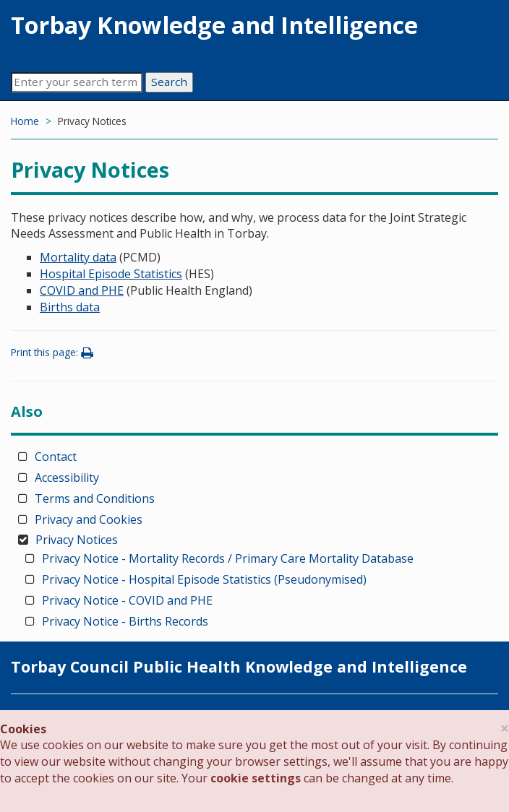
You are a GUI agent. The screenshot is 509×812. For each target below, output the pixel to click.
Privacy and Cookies (89, 519)
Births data (70, 307)
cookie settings (256, 778)
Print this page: (54, 352)
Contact (56, 457)
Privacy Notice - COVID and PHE (127, 600)
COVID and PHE (82, 290)
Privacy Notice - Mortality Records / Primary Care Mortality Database (228, 558)
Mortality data (78, 257)
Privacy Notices (77, 540)
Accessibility (67, 478)
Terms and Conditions (95, 498)
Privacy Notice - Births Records (125, 621)
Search (169, 82)
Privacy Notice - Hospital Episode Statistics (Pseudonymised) (204, 579)
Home (25, 121)
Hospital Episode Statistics (111, 274)
